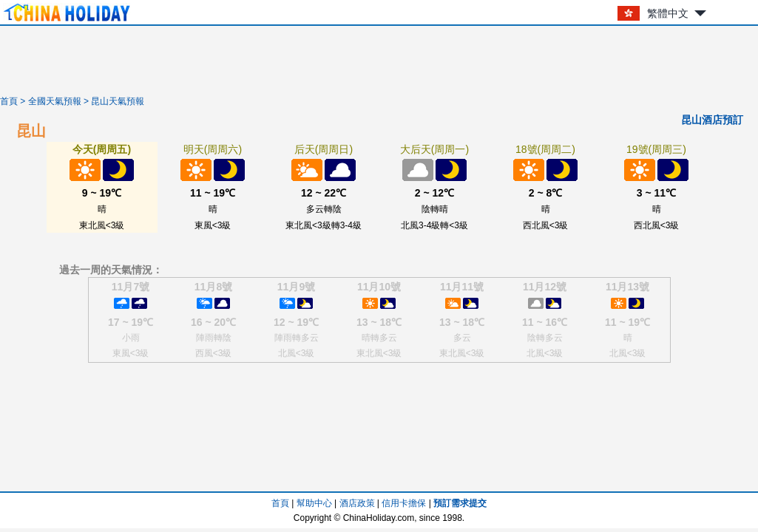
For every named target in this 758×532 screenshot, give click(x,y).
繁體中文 (668, 13)
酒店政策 (357, 503)
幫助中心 (314, 503)
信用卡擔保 (404, 503)
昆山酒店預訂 (712, 120)
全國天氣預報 (55, 101)
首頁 (9, 101)
